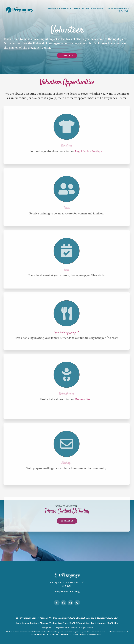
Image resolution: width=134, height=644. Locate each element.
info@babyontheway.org (67, 592)
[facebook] (57, 603)
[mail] (70, 603)
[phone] (77, 603)
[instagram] (64, 603)
